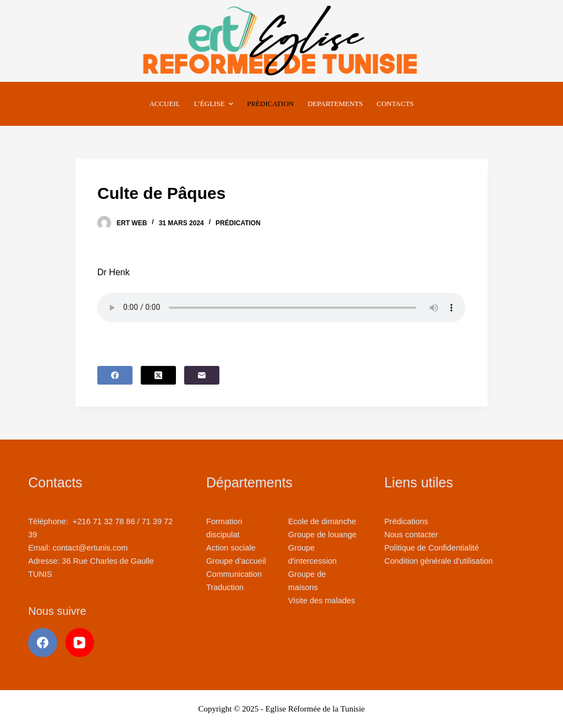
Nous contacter (411, 535)
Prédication (238, 223)
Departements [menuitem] (335, 104)
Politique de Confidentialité (432, 548)
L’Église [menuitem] (215, 104)
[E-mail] (202, 375)
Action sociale (231, 548)
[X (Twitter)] (158, 375)
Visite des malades (322, 601)
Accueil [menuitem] (164, 104)
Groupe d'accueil (236, 561)
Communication (234, 574)
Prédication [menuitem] (270, 104)
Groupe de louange (322, 535)
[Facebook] (115, 375)
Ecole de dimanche (322, 521)
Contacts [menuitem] (395, 104)
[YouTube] (80, 643)
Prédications (406, 521)
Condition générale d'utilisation (438, 561)
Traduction (225, 587)
